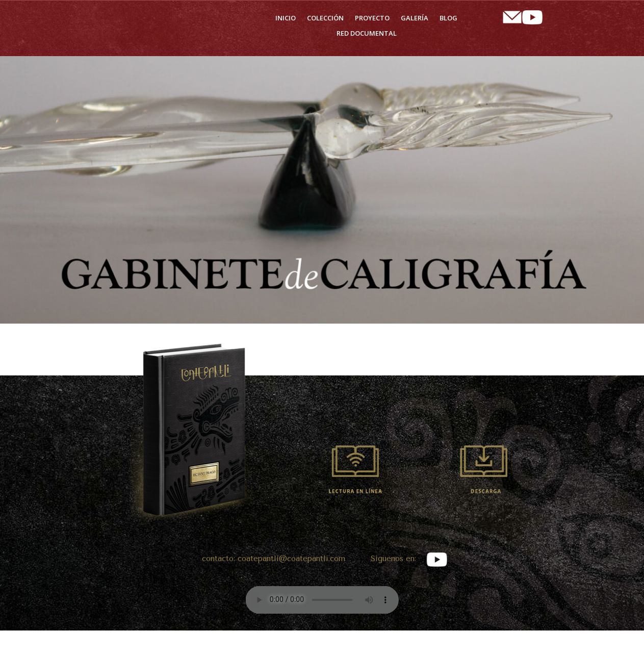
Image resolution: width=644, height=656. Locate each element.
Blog (448, 18)
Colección (325, 18)
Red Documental (367, 34)
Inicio (286, 18)
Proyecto (372, 18)
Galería (415, 18)
